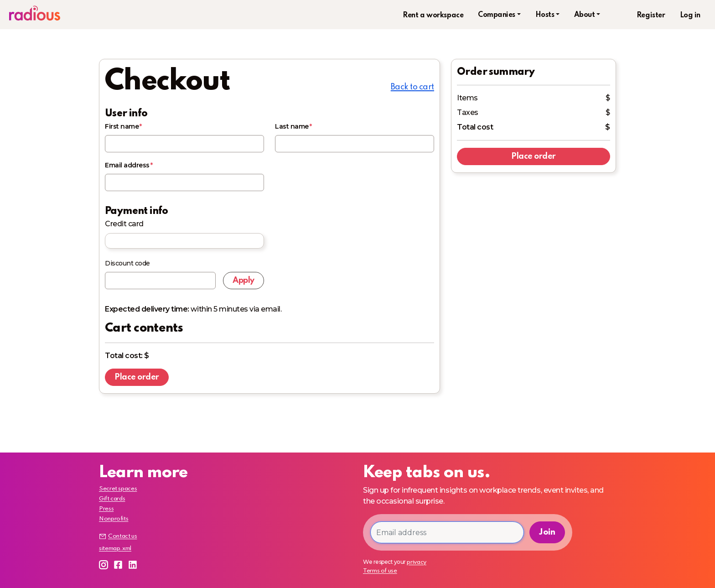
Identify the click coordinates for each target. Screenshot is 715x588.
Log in (690, 16)
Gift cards (112, 499)
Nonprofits (114, 519)
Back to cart (412, 87)
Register (651, 16)
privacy (416, 562)
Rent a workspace (433, 16)
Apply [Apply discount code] (244, 281)
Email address (127, 165)
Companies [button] (497, 15)
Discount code (127, 263)
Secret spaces (118, 489)
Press (106, 509)
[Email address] (447, 532)
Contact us (118, 536)
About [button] (585, 15)
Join (547, 532)
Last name (292, 126)
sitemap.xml (115, 549)
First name (122, 126)
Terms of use (380, 571)
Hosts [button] (545, 15)
